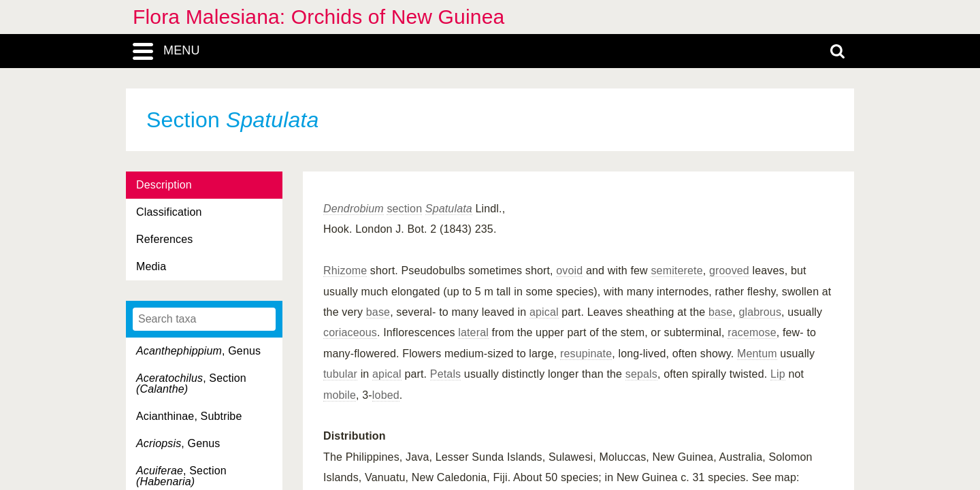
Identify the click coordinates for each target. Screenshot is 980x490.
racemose (752, 332)
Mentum (757, 354)
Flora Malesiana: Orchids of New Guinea (318, 17)
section (404, 209)
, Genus (198, 351)
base (378, 312)
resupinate (586, 354)
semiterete (676, 271)
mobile (340, 395)
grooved (729, 271)
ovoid (569, 271)
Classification (169, 212)
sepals (641, 374)
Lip (778, 374)
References (164, 239)
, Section (191, 383)
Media (151, 266)
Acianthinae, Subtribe (189, 416)
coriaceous (350, 332)
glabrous (760, 312)
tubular (340, 374)
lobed (386, 395)
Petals (445, 374)
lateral (473, 332)
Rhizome (345, 271)
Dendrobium (354, 209)
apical (544, 312)
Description (164, 185)
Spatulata (449, 209)
